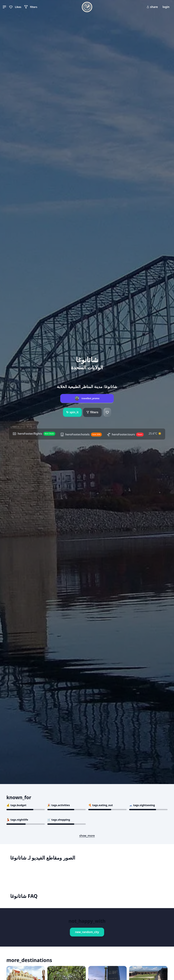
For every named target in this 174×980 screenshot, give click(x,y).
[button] (4, 7)
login (166, 7)
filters (92, 412)
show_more (87, 836)
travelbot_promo (90, 398)
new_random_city (87, 932)
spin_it (72, 412)
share (152, 7)
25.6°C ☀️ (155, 433)
